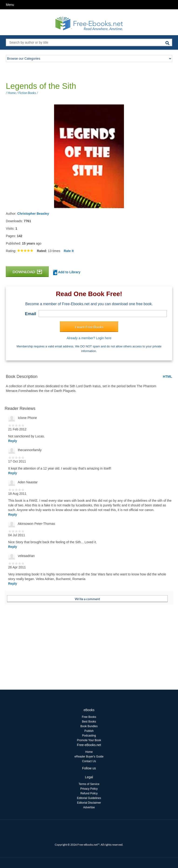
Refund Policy (89, 793)
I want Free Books (89, 327)
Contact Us (89, 761)
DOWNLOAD (27, 272)
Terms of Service (89, 784)
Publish (89, 731)
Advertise (89, 807)
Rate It (69, 251)
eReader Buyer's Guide (89, 757)
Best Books (89, 722)
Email (31, 314)
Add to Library (67, 272)
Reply (13, 441)
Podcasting (89, 736)
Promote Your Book (89, 740)
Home (89, 752)
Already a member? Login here (89, 338)
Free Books (89, 717)
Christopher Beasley (33, 214)
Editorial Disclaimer (89, 803)
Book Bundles (89, 726)
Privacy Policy (89, 789)
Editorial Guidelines (89, 798)
